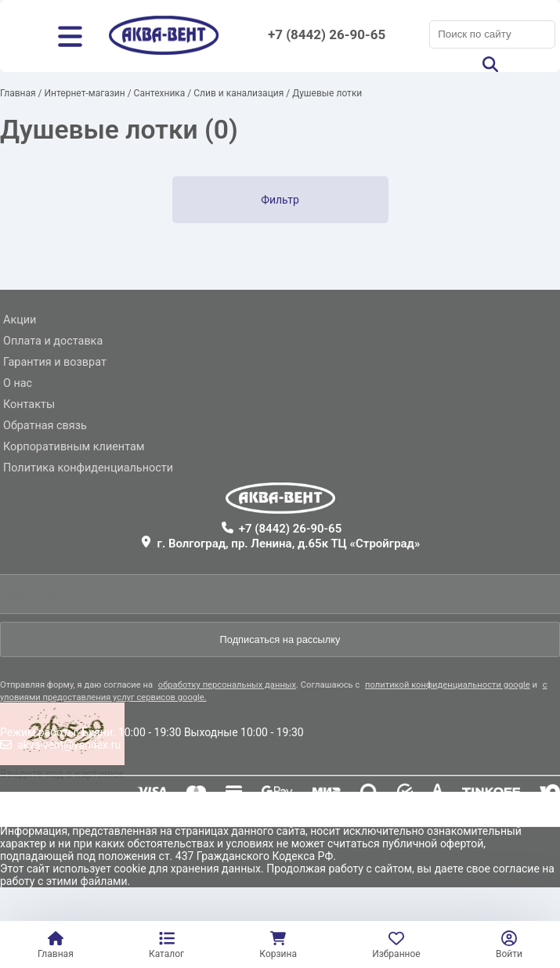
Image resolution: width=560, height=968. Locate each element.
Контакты (29, 405)
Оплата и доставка (53, 341)
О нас (18, 383)
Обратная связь (45, 426)
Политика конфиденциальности (88, 468)
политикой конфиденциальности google (448, 685)
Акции (20, 320)
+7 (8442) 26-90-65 (327, 34)
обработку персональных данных (227, 685)
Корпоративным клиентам (74, 447)
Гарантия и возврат (55, 362)
